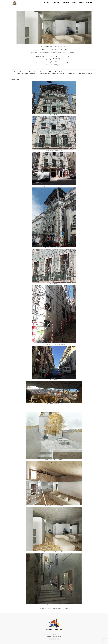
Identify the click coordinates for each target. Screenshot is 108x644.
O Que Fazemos (66, 3)
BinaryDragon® (57, 637)
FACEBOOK (50, 47)
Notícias (82, 3)
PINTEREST (60, 47)
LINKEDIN (55, 47)
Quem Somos (56, 3)
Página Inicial (47, 3)
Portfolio (74, 3)
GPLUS (65, 47)
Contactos (89, 3)
